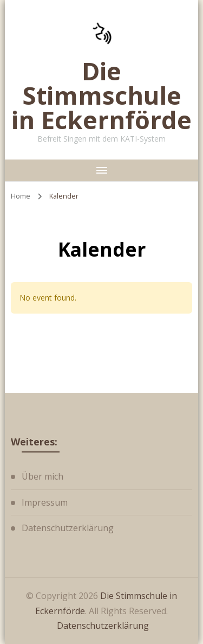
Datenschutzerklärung (68, 528)
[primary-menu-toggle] (101, 170)
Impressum (45, 502)
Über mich (42, 476)
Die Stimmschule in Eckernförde (101, 95)
